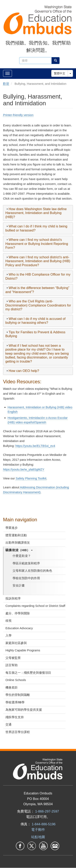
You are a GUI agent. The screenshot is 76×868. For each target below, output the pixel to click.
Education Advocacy (19, 628)
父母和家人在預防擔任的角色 (32, 571)
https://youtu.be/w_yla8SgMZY (24, 469)
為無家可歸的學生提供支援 (24, 710)
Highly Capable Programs (23, 650)
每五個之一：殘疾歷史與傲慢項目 (28, 673)
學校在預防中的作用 (26, 578)
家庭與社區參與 (16, 643)
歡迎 (6, 84)
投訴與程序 (13, 598)
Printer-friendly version (18, 115)
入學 (9, 635)
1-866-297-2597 (47, 811)
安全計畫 (19, 585)
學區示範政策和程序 (26, 563)
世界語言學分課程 (18, 732)
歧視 (9, 621)
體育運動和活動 (16, 535)
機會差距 (12, 687)
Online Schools (16, 680)
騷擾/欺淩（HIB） (19, 550)
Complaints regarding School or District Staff (35, 606)
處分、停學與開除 (18, 613)
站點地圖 (38, 837)
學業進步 (12, 528)
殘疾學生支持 (15, 717)
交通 (9, 724)
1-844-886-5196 (44, 824)
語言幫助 (12, 665)
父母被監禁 (13, 658)
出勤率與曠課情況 (18, 543)
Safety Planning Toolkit (31, 478)
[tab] (38, 213)
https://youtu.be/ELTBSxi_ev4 (35, 446)
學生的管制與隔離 (18, 695)
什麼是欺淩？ (22, 556)
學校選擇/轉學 (15, 702)
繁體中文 (60, 73)
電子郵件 (38, 830)
